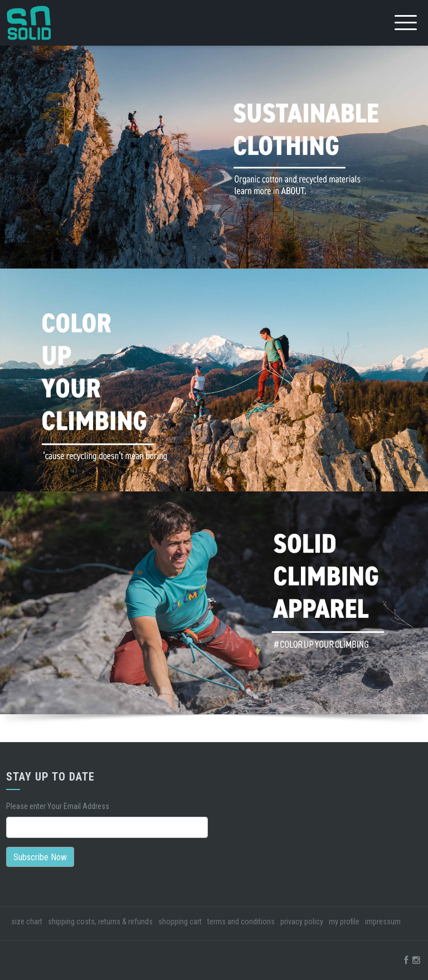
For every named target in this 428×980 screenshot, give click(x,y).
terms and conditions (241, 922)
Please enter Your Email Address (58, 806)
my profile (344, 922)
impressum (383, 922)
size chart (27, 922)
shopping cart (180, 922)
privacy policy (302, 922)
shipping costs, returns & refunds (100, 922)
